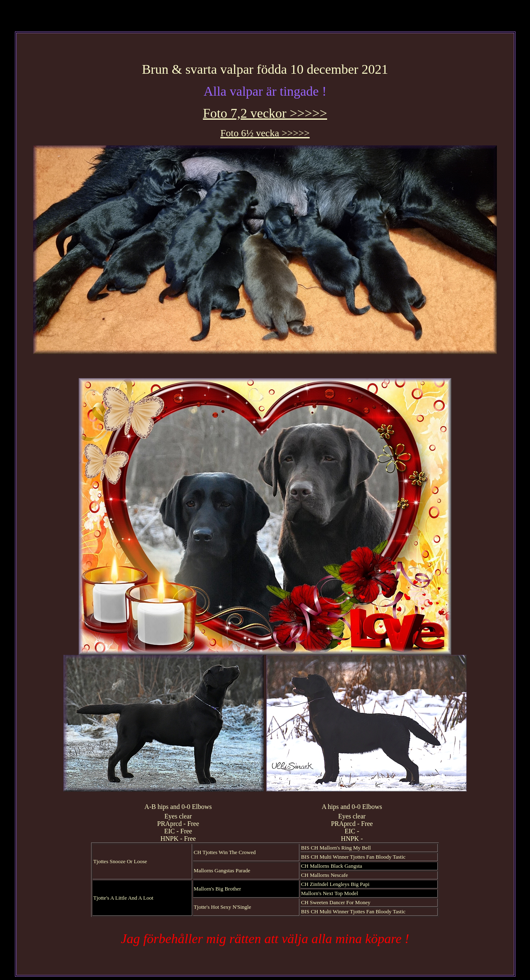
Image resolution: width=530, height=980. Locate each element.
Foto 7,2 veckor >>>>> (265, 113)
